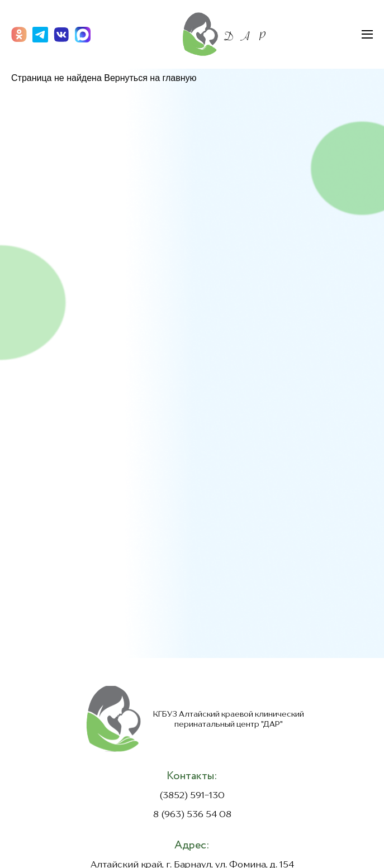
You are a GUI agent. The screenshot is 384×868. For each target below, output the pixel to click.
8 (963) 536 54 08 (192, 815)
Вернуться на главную (150, 78)
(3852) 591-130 (192, 796)
